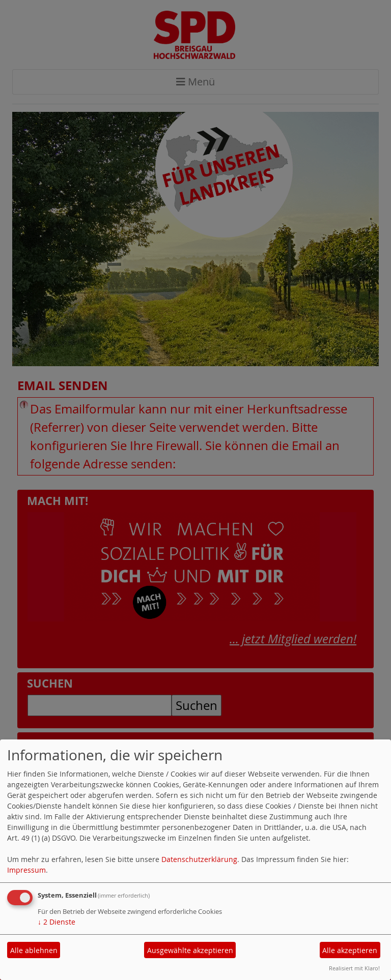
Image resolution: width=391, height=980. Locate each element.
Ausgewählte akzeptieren (190, 950)
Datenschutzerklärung (199, 859)
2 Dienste (57, 922)
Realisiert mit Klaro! (354, 968)
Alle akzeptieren (350, 950)
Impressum (26, 870)
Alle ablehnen (34, 950)
